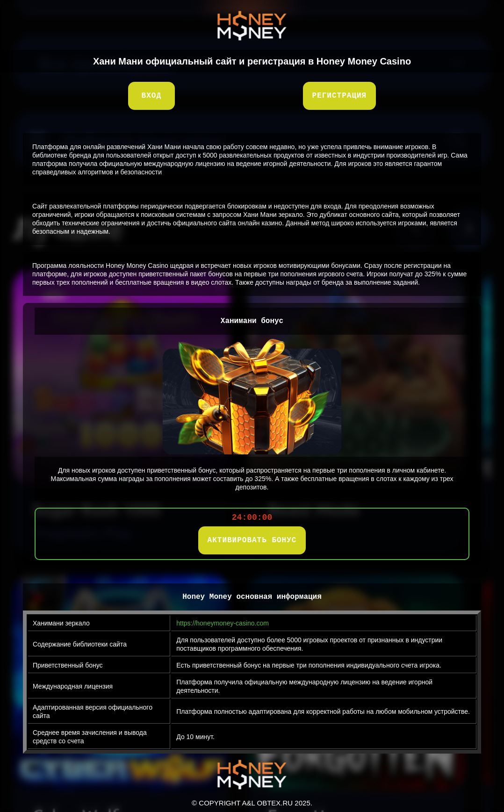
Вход (151, 96)
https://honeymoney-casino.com (223, 623)
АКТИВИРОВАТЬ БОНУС (252, 540)
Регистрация (340, 96)
